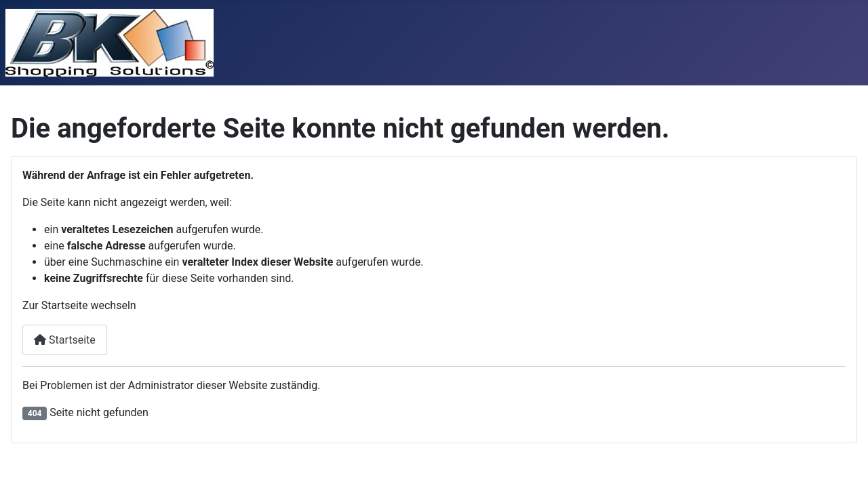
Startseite (65, 340)
